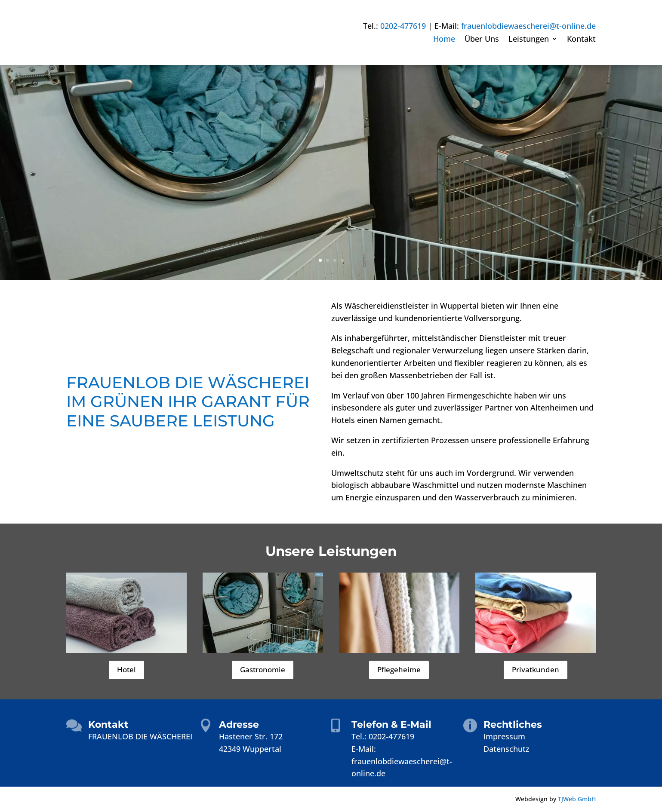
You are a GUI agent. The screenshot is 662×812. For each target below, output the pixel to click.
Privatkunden (536, 670)
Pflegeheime (399, 670)
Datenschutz (507, 749)
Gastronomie (263, 670)
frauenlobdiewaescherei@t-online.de (528, 26)
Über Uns (482, 40)
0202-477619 (403, 26)
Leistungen (529, 40)
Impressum (504, 736)
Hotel (126, 670)
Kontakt (581, 40)
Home (444, 40)
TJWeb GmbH (577, 799)
